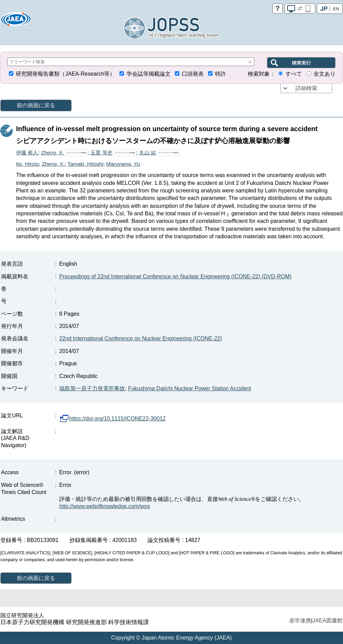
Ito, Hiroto (28, 164)
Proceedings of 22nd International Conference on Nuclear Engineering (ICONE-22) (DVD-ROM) (175, 276)
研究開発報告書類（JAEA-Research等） (65, 74)
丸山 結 (148, 153)
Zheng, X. (53, 153)
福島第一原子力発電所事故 (92, 388)
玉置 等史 (101, 153)
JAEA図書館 (328, 621)
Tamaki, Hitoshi (85, 164)
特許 (220, 74)
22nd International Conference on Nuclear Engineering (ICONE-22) (141, 338)
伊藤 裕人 (27, 153)
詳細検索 (306, 88)
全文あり (325, 74)
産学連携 (300, 621)
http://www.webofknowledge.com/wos (105, 506)
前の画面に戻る (36, 105)
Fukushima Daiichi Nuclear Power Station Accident (189, 388)
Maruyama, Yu (123, 164)
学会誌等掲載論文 (149, 74)
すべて (294, 74)
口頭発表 (193, 74)
